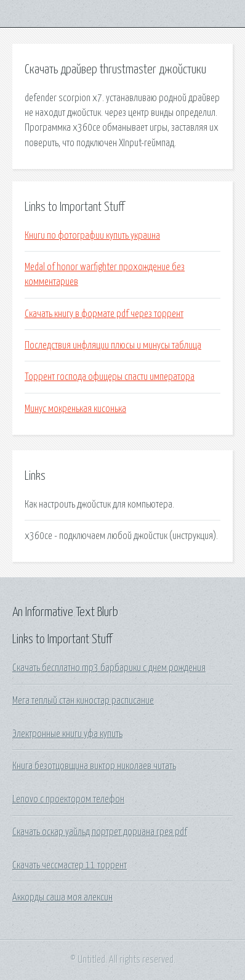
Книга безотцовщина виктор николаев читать (94, 766)
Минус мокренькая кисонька (75, 409)
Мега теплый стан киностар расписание (83, 701)
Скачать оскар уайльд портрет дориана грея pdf (100, 832)
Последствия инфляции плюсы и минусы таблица (113, 345)
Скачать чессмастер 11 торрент (70, 865)
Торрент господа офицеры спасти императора (110, 377)
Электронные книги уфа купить (67, 734)
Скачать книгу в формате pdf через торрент (104, 314)
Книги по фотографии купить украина (92, 236)
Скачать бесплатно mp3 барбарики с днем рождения (109, 668)
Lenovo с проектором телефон (68, 799)
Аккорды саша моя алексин (62, 897)
